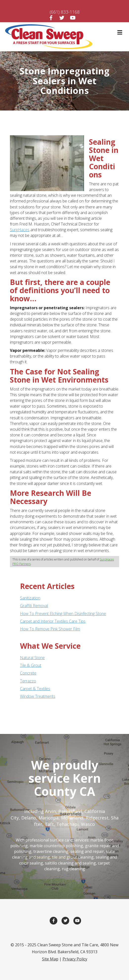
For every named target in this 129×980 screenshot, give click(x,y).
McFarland (72, 818)
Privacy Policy (75, 959)
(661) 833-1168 (65, 12)
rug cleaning (73, 869)
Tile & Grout (31, 665)
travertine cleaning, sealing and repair (69, 851)
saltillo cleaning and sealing (70, 863)
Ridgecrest (97, 818)
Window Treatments (38, 696)
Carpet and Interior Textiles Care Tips (53, 621)
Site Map (50, 959)
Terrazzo (28, 681)
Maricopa (49, 818)
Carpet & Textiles (35, 689)
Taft (49, 824)
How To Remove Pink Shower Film (50, 629)
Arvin (50, 811)
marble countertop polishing (56, 846)
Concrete (28, 673)
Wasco (88, 824)
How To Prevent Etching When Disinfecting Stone (63, 614)
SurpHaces (20, 230)
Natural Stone (32, 658)
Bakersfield (70, 811)
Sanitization (30, 598)
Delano (29, 818)
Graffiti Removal (34, 606)
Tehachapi (67, 824)
